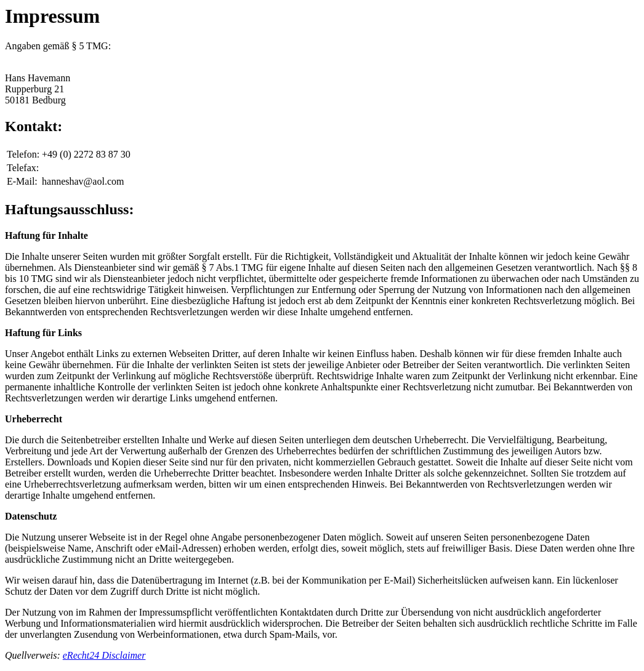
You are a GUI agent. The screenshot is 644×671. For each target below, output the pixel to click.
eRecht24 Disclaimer (104, 655)
